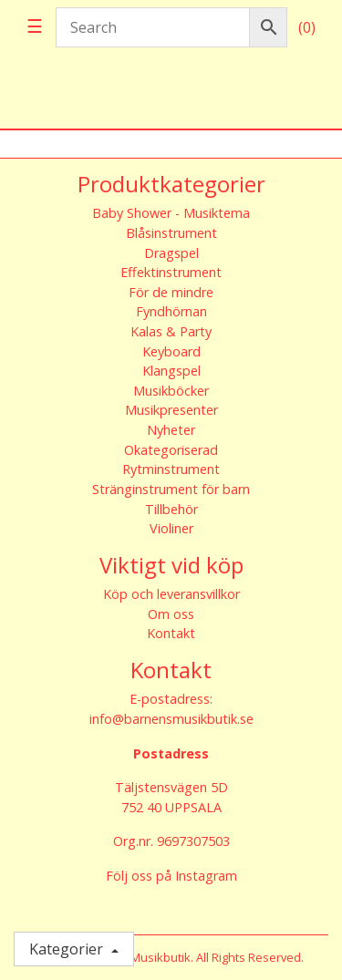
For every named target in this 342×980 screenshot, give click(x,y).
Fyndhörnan (171, 311)
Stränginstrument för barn (171, 489)
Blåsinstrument (171, 233)
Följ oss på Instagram (171, 876)
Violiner (171, 528)
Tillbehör (171, 509)
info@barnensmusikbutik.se (171, 719)
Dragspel (171, 253)
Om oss (171, 614)
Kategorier (68, 949)
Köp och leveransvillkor (171, 594)
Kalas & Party (171, 331)
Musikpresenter (171, 410)
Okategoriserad (171, 450)
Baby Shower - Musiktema (171, 213)
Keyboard (171, 351)
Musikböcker (171, 391)
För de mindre (171, 292)
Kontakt (171, 633)
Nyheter (171, 430)
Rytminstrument (171, 469)
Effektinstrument (171, 272)
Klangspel (171, 371)
